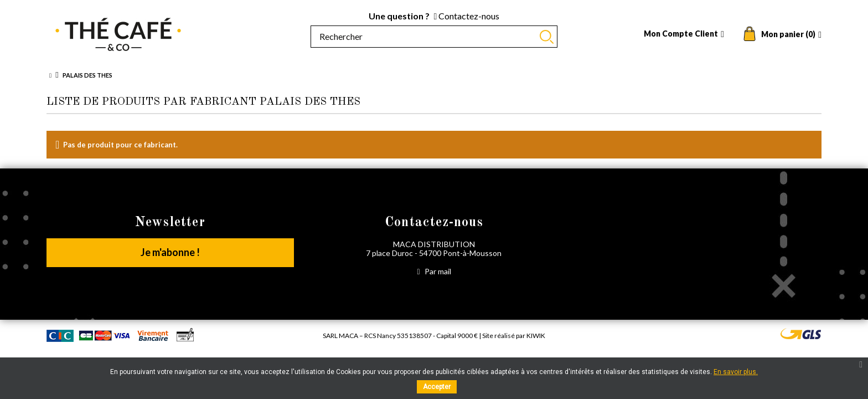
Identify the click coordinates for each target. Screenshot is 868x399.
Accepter (437, 387)
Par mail (434, 271)
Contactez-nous (467, 16)
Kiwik (536, 336)
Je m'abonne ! (170, 252)
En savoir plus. (736, 372)
